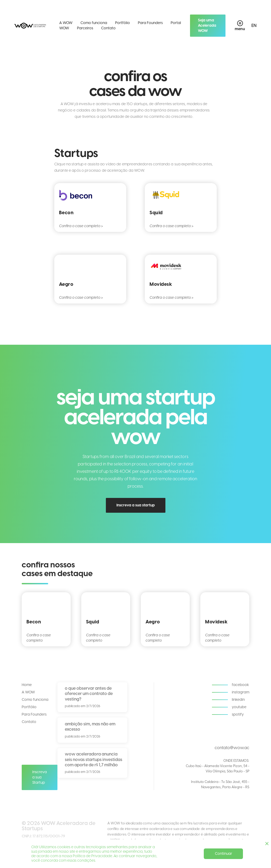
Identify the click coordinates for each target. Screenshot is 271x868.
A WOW (66, 23)
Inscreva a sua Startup (40, 777)
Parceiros (85, 28)
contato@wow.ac (232, 748)
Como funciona (94, 23)
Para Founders (150, 23)
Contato (108, 28)
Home (27, 685)
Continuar (223, 854)
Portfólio (123, 23)
